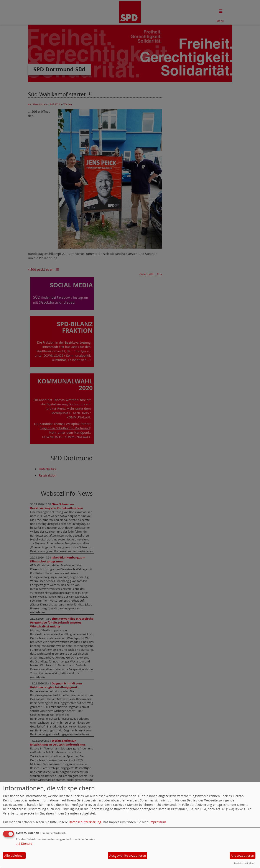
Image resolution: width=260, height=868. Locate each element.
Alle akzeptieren (242, 855)
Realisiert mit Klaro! (244, 863)
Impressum (158, 822)
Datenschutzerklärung (85, 822)
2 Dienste (24, 844)
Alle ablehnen (14, 855)
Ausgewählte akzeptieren (128, 855)
